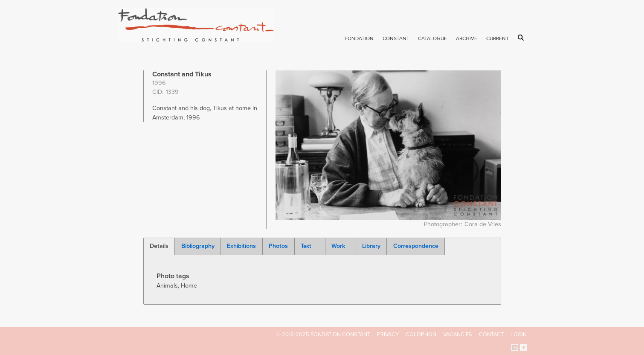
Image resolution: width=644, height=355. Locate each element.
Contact (491, 335)
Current (498, 38)
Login (519, 335)
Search (522, 38)
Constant (396, 38)
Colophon (421, 335)
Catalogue (432, 38)
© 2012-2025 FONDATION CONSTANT (323, 335)
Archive (467, 38)
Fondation (359, 38)
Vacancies (458, 335)
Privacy (388, 335)
